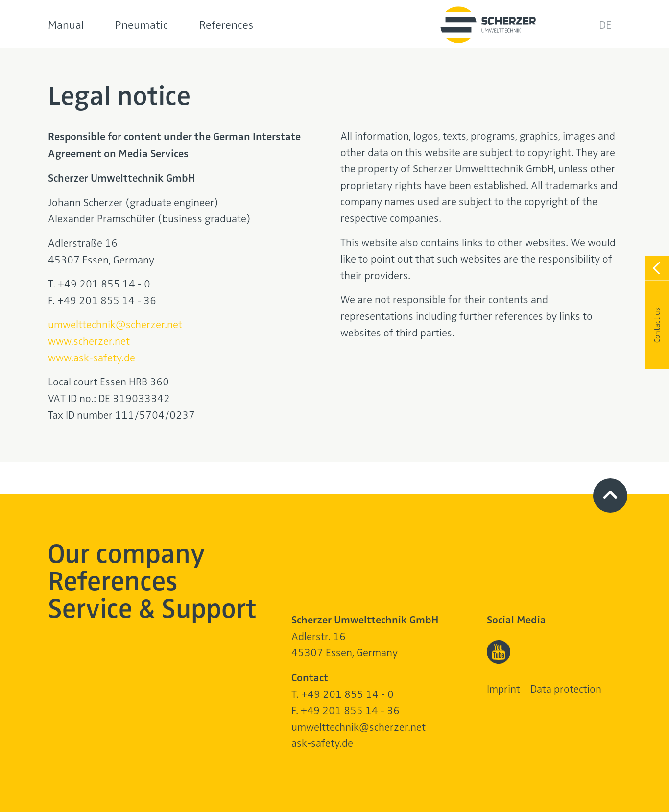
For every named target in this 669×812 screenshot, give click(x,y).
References (226, 24)
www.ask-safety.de (92, 357)
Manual (66, 24)
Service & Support (152, 607)
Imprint (503, 688)
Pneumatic (142, 24)
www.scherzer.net (89, 340)
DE (605, 24)
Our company (127, 552)
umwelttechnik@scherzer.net (115, 324)
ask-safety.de (322, 742)
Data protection (566, 688)
